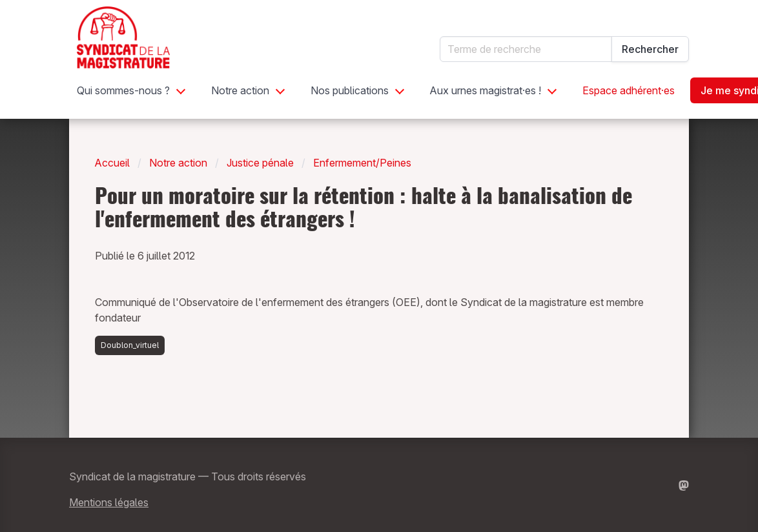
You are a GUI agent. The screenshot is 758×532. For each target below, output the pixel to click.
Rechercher (650, 49)
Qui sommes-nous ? (123, 90)
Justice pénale (260, 163)
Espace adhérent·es (629, 90)
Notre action (240, 90)
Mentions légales (109, 502)
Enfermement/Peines (362, 163)
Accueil (112, 163)
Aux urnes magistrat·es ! (486, 90)
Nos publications (350, 90)
